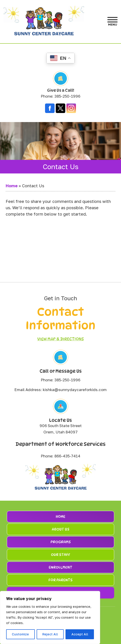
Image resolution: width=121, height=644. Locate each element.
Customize (20, 634)
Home (12, 186)
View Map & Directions (61, 339)
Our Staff (61, 555)
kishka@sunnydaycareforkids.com (75, 390)
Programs (61, 542)
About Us (61, 529)
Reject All (50, 634)
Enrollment (60, 567)
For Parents (60, 580)
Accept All (80, 634)
